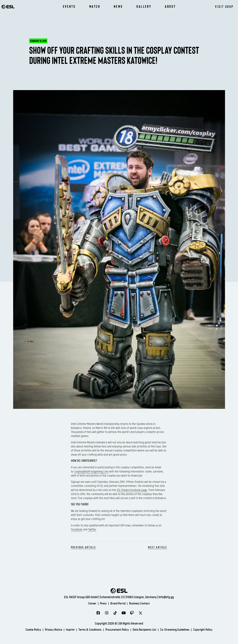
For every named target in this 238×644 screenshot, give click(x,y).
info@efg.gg (166, 597)
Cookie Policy (28, 630)
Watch (95, 6)
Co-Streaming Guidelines (178, 630)
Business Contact (141, 604)
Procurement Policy (117, 630)
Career (91, 604)
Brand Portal (118, 604)
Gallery (144, 6)
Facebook (77, 530)
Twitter (92, 530)
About (170, 6)
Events (69, 6)
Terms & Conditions (88, 630)
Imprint (67, 630)
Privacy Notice (50, 630)
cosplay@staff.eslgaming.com (91, 472)
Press (102, 604)
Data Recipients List (146, 630)
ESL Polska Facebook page (132, 490)
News (118, 6)
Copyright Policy (208, 630)
